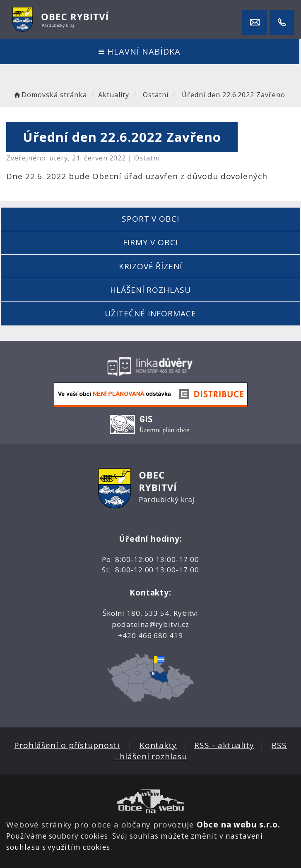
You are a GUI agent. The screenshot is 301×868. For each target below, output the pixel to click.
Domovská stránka (50, 95)
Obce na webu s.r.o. (238, 825)
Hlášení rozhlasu (150, 290)
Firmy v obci (150, 242)
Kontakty (158, 745)
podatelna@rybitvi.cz (150, 624)
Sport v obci (150, 219)
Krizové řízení (150, 266)
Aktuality (114, 95)
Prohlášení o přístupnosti (67, 745)
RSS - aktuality (224, 745)
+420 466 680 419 (150, 635)
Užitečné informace (150, 313)
